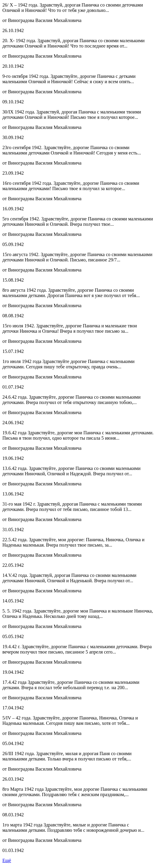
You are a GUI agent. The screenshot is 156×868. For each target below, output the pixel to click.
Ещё (7, 860)
